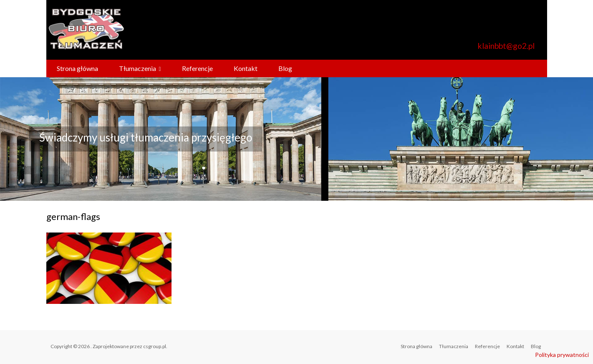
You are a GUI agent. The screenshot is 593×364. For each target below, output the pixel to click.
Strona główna (77, 68)
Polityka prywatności (562, 355)
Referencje (197, 68)
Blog (285, 68)
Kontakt (246, 68)
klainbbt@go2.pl (506, 46)
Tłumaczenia (138, 68)
